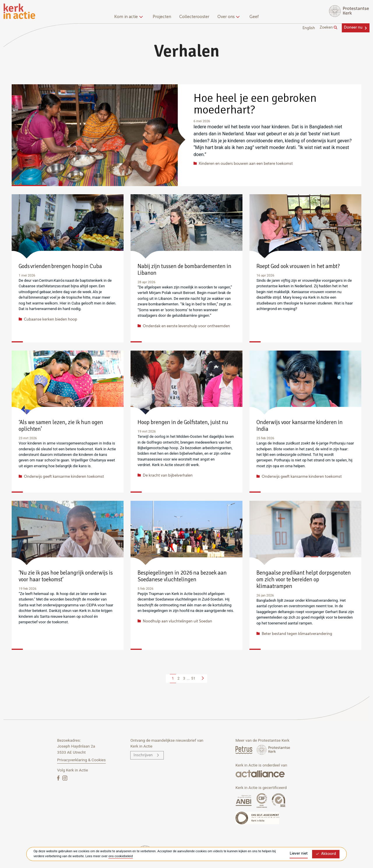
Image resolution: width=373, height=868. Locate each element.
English (309, 28)
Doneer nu (353, 28)
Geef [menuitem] (254, 17)
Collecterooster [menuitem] (194, 17)
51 (193, 678)
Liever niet (299, 854)
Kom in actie (128, 17)
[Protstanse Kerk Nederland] (273, 750)
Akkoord (326, 854)
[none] (130, 17)
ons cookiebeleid (121, 856)
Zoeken (329, 28)
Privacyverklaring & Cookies (81, 760)
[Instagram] (65, 778)
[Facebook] (59, 778)
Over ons (228, 17)
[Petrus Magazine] (244, 750)
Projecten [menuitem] (162, 17)
